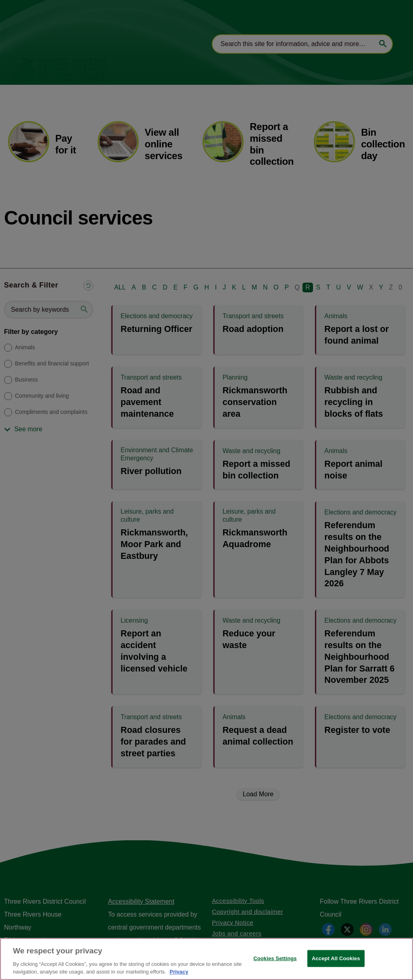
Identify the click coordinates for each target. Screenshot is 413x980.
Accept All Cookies (336, 958)
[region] (206, 959)
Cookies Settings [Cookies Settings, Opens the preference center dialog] (275, 958)
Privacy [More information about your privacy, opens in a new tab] (179, 972)
